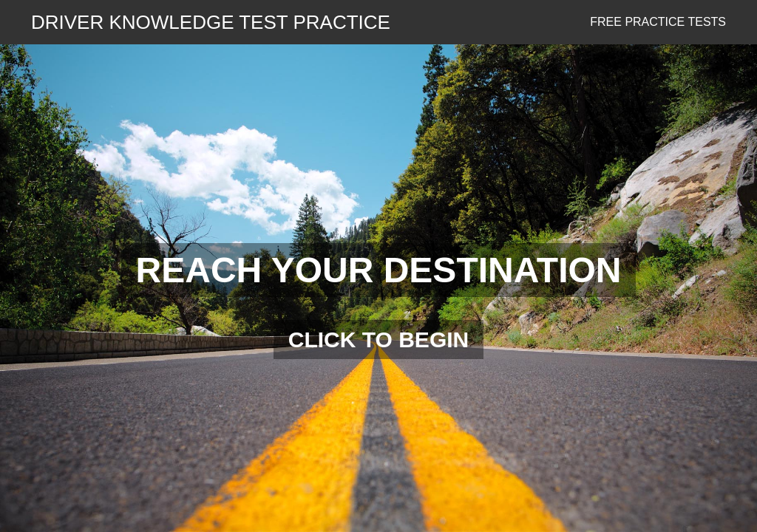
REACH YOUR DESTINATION (379, 270)
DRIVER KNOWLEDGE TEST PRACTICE (211, 22)
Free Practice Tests (658, 22)
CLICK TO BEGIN (378, 340)
